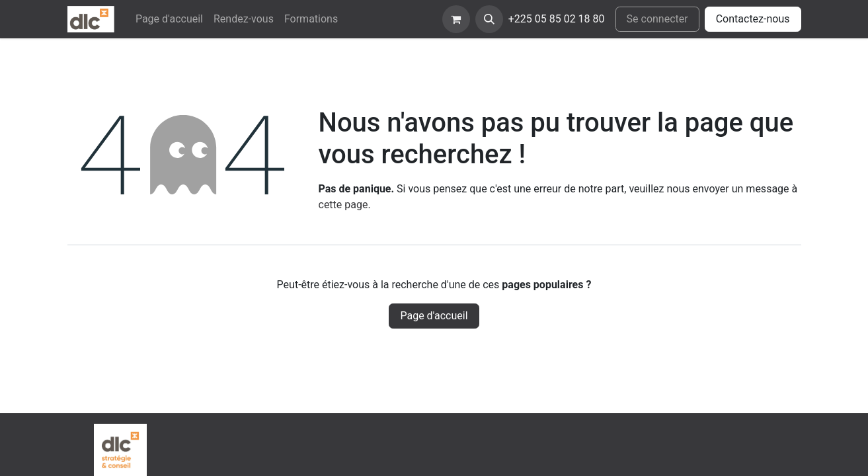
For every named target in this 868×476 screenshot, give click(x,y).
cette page (343, 205)
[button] (489, 19)
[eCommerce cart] (456, 19)
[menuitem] (169, 19)
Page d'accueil (434, 316)
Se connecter (657, 19)
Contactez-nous (753, 19)
